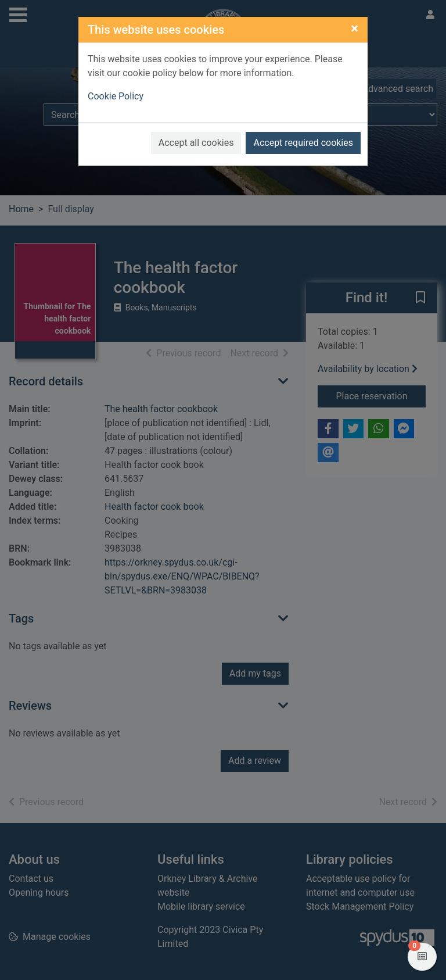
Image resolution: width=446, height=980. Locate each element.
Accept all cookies (196, 143)
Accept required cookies (303, 143)
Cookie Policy (116, 96)
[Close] (355, 28)
